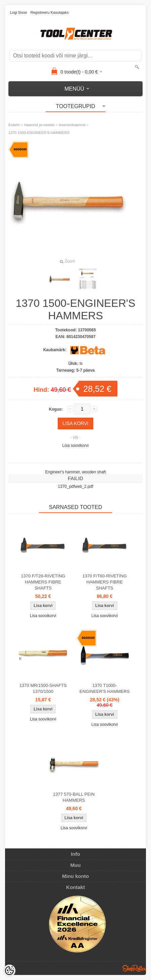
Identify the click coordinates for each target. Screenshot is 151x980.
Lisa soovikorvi (76, 446)
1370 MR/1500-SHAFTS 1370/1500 (43, 688)
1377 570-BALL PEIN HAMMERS (74, 797)
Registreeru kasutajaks (50, 12)
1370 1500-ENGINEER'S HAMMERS (39, 133)
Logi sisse (19, 12)
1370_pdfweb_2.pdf (75, 486)
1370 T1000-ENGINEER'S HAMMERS (105, 688)
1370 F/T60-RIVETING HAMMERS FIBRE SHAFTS (105, 582)
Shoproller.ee (134, 968)
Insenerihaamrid (72, 125)
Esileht (14, 125)
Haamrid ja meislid (39, 125)
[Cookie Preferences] (9, 971)
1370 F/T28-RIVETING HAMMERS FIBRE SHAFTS (43, 582)
